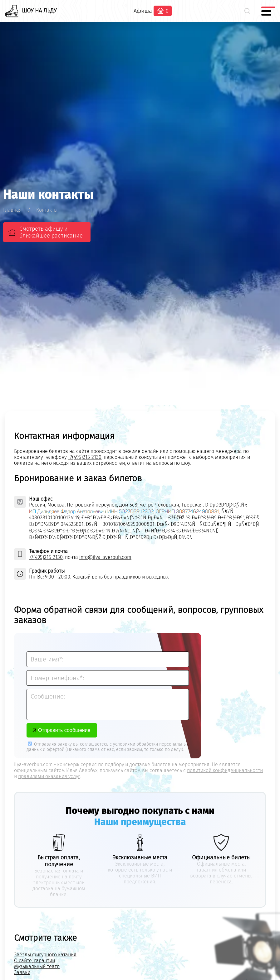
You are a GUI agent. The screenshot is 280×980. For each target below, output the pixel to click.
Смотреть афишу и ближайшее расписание (51, 232)
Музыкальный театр (37, 966)
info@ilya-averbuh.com (105, 557)
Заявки (22, 972)
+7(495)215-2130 (85, 457)
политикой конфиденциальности (225, 770)
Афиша (143, 11)
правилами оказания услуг (49, 776)
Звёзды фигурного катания (45, 955)
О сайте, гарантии (34, 961)
